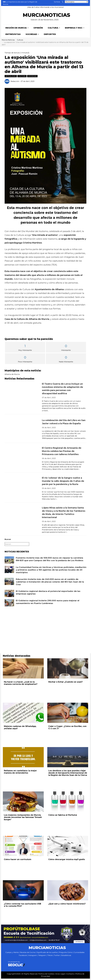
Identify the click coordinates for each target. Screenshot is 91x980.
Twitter (57, 957)
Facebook (23, 957)
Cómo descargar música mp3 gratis (67, 861)
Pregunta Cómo (66, 954)
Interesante (66, 349)
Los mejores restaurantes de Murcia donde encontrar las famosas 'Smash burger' (23, 819)
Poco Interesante (25, 360)
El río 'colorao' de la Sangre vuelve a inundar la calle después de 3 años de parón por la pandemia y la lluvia (63, 482)
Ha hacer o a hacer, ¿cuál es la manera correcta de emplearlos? (21, 684)
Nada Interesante (66, 360)
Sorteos (57, 2)
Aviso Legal (60, 975)
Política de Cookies (46, 975)
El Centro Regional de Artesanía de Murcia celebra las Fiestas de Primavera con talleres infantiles (62, 453)
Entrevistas (13, 36)
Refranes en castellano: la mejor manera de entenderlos (20, 773)
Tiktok (50, 957)
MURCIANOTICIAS (46, 16)
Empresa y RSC (75, 29)
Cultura (54, 29)
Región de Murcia (17, 29)
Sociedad (32, 36)
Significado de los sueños (47, 954)
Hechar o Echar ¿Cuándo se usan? (65, 683)
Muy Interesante (25, 349)
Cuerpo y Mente (12, 954)
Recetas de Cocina (28, 954)
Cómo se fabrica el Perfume (63, 816)
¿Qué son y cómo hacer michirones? (67, 905)
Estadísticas (66, 957)
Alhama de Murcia (12, 376)
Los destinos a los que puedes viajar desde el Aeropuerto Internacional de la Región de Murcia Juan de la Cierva (68, 774)
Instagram (33, 957)
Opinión (38, 29)
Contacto (70, 975)
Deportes (50, 36)
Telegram (42, 957)
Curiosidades (79, 954)
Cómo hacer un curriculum (18, 861)
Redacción (15, 83)
